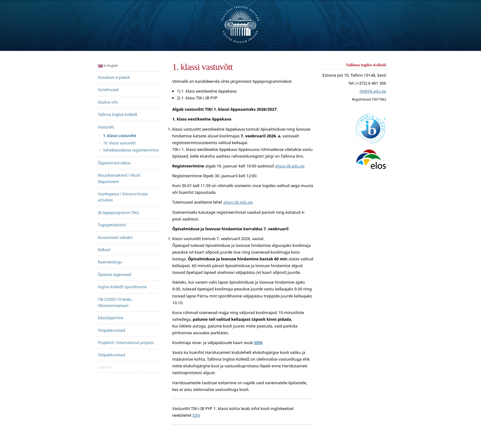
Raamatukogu (110, 262)
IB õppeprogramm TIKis (119, 213)
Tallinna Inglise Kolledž (117, 115)
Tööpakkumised (112, 330)
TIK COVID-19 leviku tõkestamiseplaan (115, 302)
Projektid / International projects (126, 343)
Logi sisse (105, 367)
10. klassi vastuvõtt (119, 143)
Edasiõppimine (111, 318)
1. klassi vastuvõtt (120, 136)
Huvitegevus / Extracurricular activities (123, 197)
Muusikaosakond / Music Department (119, 178)
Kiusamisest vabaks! (115, 237)
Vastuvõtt (106, 127)
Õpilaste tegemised (115, 275)
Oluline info (108, 102)
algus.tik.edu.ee (290, 166)
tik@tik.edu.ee (373, 91)
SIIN (196, 415)
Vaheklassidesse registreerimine (131, 150)
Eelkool (104, 250)
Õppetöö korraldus (114, 163)
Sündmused (108, 90)
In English (108, 66)
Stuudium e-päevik (114, 77)
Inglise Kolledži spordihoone (122, 287)
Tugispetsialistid (112, 225)
